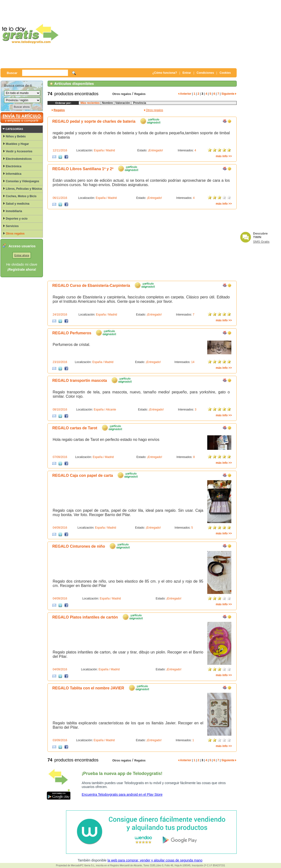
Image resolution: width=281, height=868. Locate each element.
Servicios (12, 226)
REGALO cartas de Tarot (75, 428)
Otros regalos (15, 234)
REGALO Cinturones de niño (79, 546)
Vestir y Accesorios (19, 151)
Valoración (122, 103)
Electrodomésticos (19, 159)
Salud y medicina (18, 204)
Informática (14, 174)
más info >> (224, 156)
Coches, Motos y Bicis (21, 196)
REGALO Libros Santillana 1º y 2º (83, 169)
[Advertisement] (157, 34)
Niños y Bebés (16, 136)
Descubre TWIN (260, 235)
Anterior (185, 94)
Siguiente (229, 94)
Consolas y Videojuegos (22, 181)
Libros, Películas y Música (24, 189)
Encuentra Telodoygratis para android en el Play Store (122, 794)
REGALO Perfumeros (72, 333)
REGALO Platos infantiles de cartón (85, 617)
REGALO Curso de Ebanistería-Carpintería (91, 286)
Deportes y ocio (17, 219)
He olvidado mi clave (22, 264)
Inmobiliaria (14, 211)
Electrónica (14, 166)
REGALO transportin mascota (80, 380)
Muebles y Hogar (17, 144)
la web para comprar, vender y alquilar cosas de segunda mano (155, 860)
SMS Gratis (261, 242)
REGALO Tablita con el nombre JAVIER (88, 688)
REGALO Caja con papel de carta (83, 475)
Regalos (140, 94)
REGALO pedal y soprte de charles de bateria (94, 121)
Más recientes (90, 103)
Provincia (139, 103)
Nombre (107, 103)
